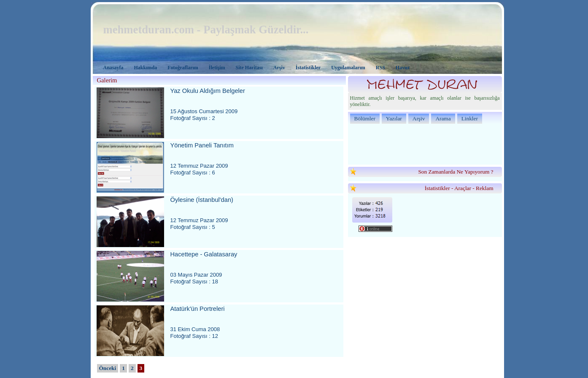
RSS (380, 68)
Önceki (108, 368)
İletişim (217, 68)
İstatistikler (308, 68)
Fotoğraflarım (183, 68)
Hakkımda (146, 68)
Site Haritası (249, 68)
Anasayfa (113, 68)
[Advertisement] (425, 144)
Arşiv (279, 68)
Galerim (107, 80)
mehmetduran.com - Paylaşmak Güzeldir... (206, 30)
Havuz (403, 68)
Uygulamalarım (348, 68)
